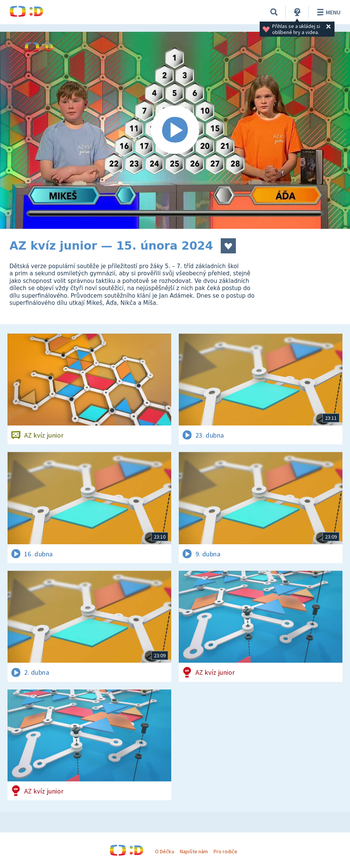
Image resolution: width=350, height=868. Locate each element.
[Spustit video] (175, 130)
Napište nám (194, 851)
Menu (328, 12)
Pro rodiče (225, 851)
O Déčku (164, 851)
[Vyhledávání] (274, 12)
